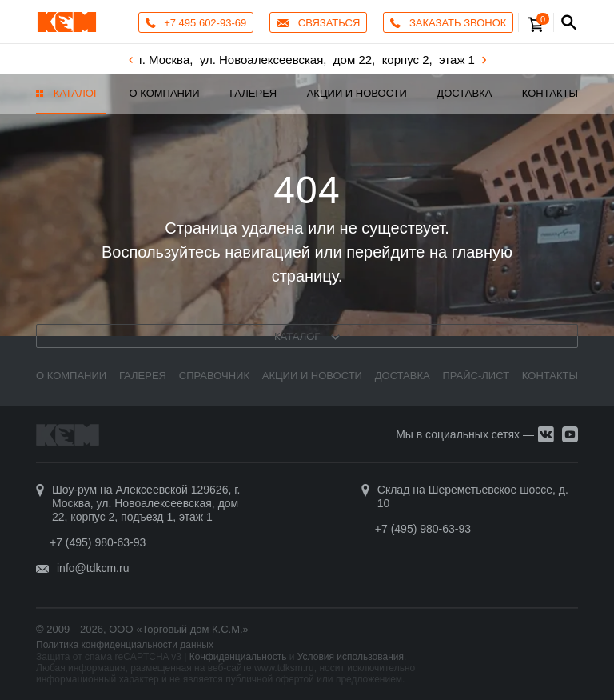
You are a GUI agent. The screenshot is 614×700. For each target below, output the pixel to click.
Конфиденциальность (238, 657)
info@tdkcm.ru (93, 568)
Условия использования (351, 657)
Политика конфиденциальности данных (125, 645)
